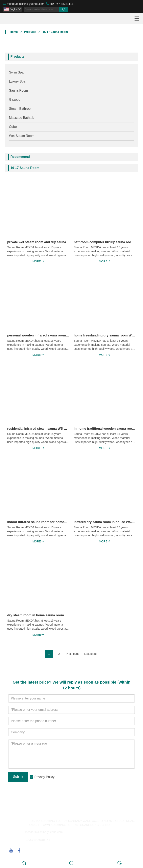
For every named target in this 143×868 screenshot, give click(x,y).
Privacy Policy (45, 777)
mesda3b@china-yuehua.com (26, 4)
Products (30, 32)
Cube (13, 127)
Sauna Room (18, 91)
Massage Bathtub (22, 118)
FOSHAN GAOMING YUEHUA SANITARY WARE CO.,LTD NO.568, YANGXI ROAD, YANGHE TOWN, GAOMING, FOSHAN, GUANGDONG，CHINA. (82, 823)
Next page (73, 654)
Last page (91, 654)
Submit (18, 777)
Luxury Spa (17, 81)
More (38, 261)
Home (14, 32)
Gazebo (15, 100)
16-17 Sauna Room (55, 32)
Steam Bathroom (21, 109)
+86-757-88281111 (61, 4)
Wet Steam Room (22, 136)
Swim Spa (16, 72)
